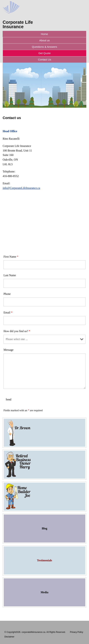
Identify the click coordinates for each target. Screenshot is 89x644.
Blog (44, 528)
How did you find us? (17, 331)
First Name (11, 257)
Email (8, 313)
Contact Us (45, 60)
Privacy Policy (77, 632)
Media (45, 592)
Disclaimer (9, 637)
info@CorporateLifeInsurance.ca (21, 188)
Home (44, 34)
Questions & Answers (44, 47)
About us (44, 40)
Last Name (10, 275)
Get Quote (44, 53)
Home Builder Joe (44, 496)
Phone (7, 294)
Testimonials (45, 560)
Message (8, 350)
